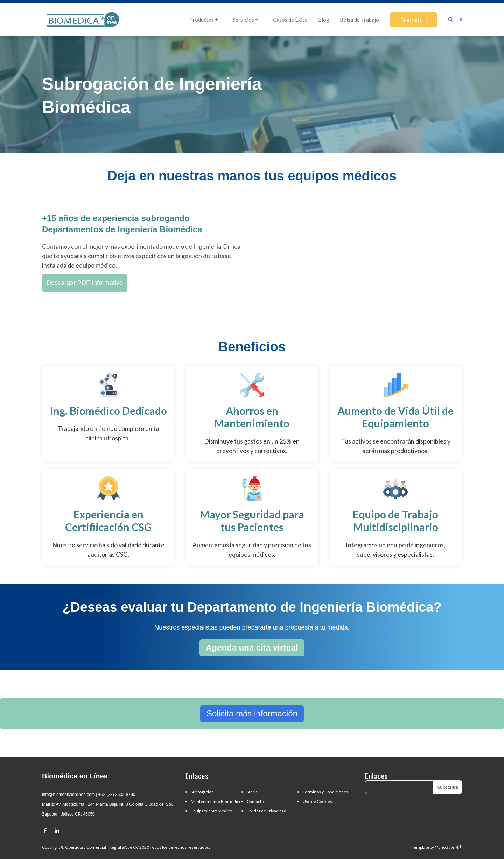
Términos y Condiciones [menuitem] (325, 792)
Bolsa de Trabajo (359, 20)
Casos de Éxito (290, 20)
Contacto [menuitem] (255, 801)
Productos (206, 20)
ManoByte (448, 847)
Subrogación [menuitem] (202, 792)
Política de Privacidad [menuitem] (267, 811)
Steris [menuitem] (252, 792)
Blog (324, 20)
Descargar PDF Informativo (85, 283)
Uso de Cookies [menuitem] (317, 801)
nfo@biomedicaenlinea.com (69, 795)
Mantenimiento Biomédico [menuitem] (216, 801)
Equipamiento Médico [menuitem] (211, 811)
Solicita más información (252, 713)
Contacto (412, 20)
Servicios (248, 20)
